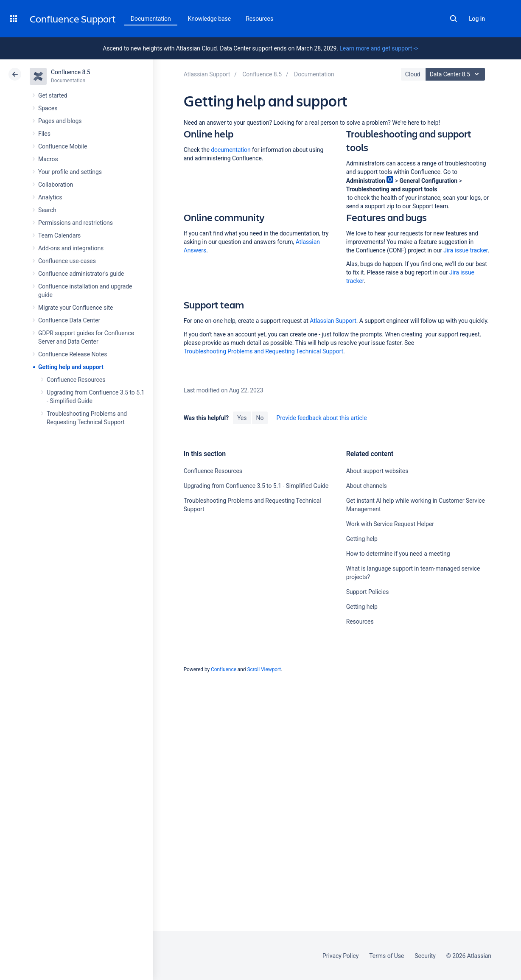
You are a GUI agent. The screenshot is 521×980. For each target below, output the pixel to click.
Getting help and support (71, 367)
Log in (477, 19)
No (260, 418)
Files (44, 134)
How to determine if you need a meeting (398, 554)
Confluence (224, 669)
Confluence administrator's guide (81, 274)
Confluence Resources (76, 380)
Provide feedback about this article (321, 418)
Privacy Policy (340, 956)
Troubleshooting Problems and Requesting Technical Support (263, 351)
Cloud (413, 74)
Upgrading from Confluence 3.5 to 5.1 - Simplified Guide (256, 486)
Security (425, 956)
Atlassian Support (333, 321)
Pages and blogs (60, 121)
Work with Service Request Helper (390, 524)
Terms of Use (387, 956)
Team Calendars (59, 235)
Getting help (362, 539)
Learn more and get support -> (379, 48)
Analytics (50, 197)
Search (454, 19)
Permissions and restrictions (76, 223)
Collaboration (56, 185)
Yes (242, 418)
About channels (367, 486)
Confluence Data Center (69, 320)
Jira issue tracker (465, 250)
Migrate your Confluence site (76, 308)
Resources (360, 622)
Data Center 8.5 (456, 74)
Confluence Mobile (63, 146)
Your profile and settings (70, 172)
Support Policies (368, 592)
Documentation (151, 19)
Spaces (48, 108)
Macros (48, 159)
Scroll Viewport (264, 669)
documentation (231, 150)
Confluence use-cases (67, 261)
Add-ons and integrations (71, 248)
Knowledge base (210, 19)
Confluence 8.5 (71, 72)
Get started (53, 95)
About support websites (377, 471)
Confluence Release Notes (73, 354)
